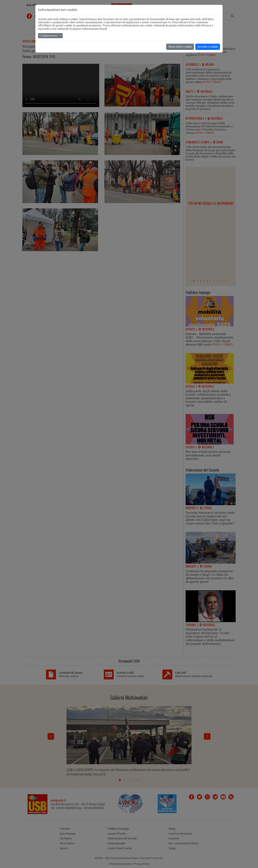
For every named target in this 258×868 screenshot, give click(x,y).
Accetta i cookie (208, 47)
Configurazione (49, 36)
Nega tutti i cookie (180, 47)
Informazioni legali (95, 29)
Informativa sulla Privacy (195, 26)
